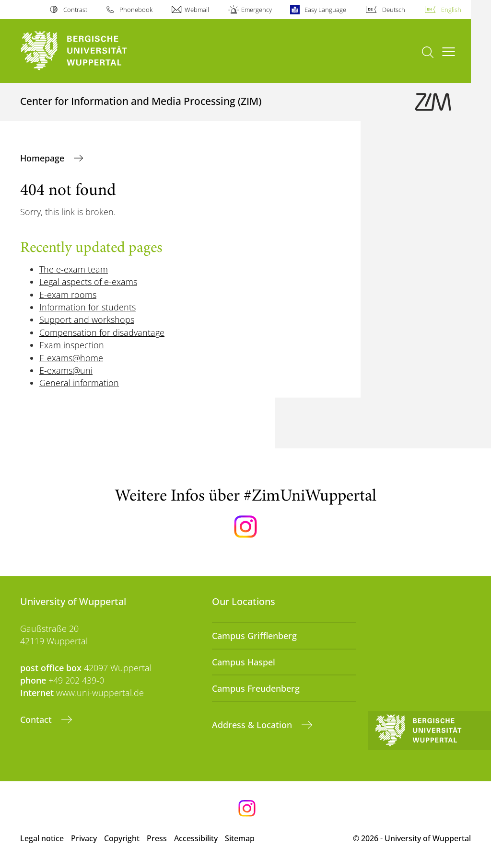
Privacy (84, 838)
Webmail (197, 10)
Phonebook (136, 10)
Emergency (257, 10)
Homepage (43, 158)
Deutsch (394, 10)
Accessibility (196, 838)
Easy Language (325, 10)
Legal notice (42, 838)
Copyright (122, 838)
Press (157, 838)
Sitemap (240, 838)
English (451, 10)
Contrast (75, 10)
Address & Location (253, 725)
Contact (37, 720)
